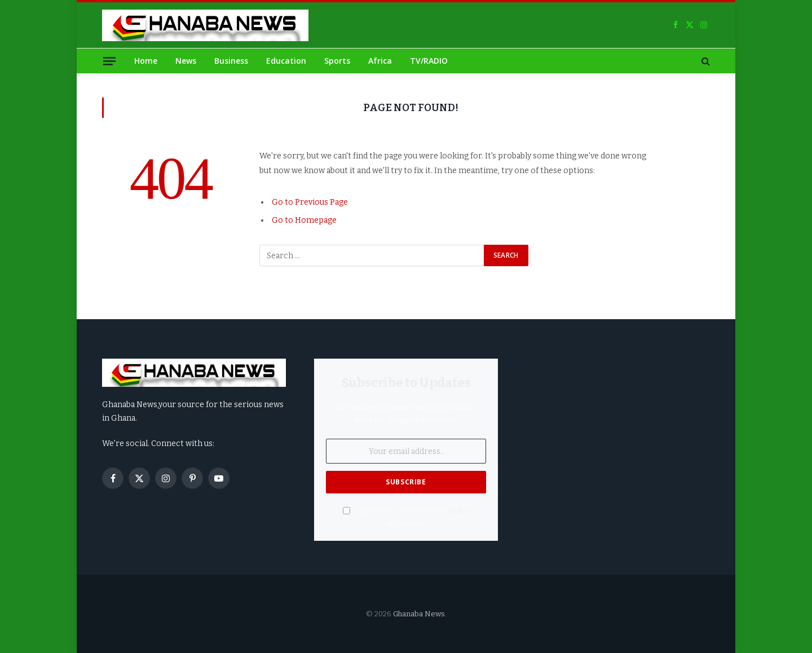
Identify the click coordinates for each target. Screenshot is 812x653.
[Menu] (109, 61)
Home (146, 61)
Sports (337, 61)
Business (231, 61)
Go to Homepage (304, 220)
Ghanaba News (419, 614)
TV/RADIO (429, 61)
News (186, 61)
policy (460, 511)
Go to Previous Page (310, 202)
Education (286, 61)
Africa (380, 61)
